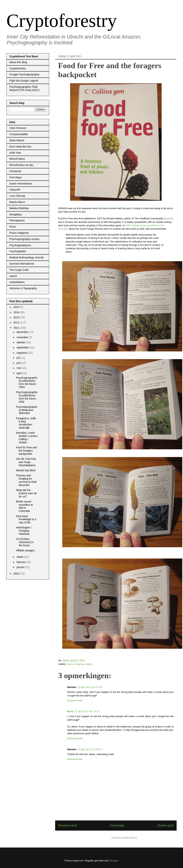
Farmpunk (15, 171)
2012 (17, 322)
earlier (168, 218)
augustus (22, 353)
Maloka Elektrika (19, 208)
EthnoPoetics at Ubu (21, 165)
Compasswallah (19, 134)
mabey (88, 664)
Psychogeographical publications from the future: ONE (27, 397)
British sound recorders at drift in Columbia (24, 506)
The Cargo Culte (19, 270)
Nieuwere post (67, 825)
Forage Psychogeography (24, 74)
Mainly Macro (17, 202)
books (70, 664)
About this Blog (18, 62)
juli (18, 358)
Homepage (117, 825)
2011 (17, 328)
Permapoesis (17, 220)
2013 (17, 317)
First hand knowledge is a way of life (26, 519)
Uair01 (13, 276)
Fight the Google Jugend (24, 81)
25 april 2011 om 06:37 (90, 749)
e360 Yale (15, 153)
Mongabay (15, 214)
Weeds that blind (26, 470)
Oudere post (166, 825)
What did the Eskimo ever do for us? (26, 493)
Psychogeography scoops (24, 239)
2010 (17, 574)
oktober (21, 342)
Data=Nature (17, 140)
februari (21, 562)
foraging (79, 664)
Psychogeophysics (20, 245)
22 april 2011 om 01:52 (90, 687)
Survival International (22, 264)
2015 (17, 307)
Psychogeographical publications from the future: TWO (27, 382)
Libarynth (15, 190)
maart (20, 557)
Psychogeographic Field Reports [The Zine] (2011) (24, 88)
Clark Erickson (18, 128)
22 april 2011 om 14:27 (87, 711)
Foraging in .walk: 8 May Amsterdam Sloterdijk (26, 423)
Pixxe (13, 227)
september (23, 347)
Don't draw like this (20, 147)
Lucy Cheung (17, 196)
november (23, 337)
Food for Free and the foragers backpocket (26, 451)
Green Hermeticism (21, 184)
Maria (70, 711)
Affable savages (25, 550)
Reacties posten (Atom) (124, 838)
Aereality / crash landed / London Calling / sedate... (27, 437)
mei (19, 368)
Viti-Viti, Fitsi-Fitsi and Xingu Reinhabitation (26, 462)
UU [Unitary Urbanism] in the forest (25, 542)
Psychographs (18, 251)
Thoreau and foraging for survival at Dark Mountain (26, 480)
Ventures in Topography (23, 288)
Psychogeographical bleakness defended (27, 410)
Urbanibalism (17, 282)
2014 (17, 312)
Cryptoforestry (62, 21)
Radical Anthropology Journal (26, 257)
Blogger (114, 861)
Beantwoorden (75, 700)
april (19, 373)
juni (19, 363)
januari (21, 567)
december (23, 332)
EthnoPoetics (17, 159)
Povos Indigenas (19, 233)
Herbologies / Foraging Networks (24, 531)
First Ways (16, 177)
